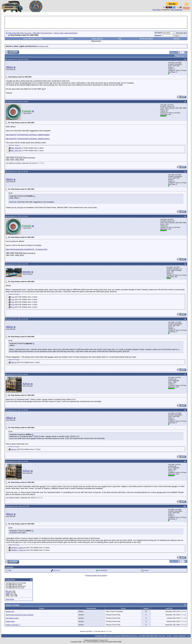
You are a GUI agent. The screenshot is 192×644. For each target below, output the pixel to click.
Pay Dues (157, 10)
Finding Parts (10, 621)
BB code (9, 591)
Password (158, 36)
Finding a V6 (10, 611)
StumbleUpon (103, 570)
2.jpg (13, 299)
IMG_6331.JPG (16, 151)
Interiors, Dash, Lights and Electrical (66, 33)
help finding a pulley (12, 618)
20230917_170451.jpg (18, 550)
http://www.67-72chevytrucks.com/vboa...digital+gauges (28, 135)
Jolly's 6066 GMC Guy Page (33, 39)
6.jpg (13, 307)
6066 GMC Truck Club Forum (43, 33)
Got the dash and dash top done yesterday (20, 615)
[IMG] (8, 594)
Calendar (176, 39)
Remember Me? (180, 33)
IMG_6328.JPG (16, 148)
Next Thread (102, 575)
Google (146, 570)
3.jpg (13, 302)
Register (71, 39)
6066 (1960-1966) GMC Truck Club (20, 33)
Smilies (8, 593)
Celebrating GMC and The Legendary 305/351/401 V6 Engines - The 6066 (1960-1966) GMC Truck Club (130, 636)
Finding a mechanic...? (13, 625)
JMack (9, 67)
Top (189, 636)
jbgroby (27, 272)
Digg (10, 570)
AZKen (26, 384)
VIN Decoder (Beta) (146, 39)
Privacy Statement (180, 636)
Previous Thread (91, 575)
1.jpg (13, 297)
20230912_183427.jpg (18, 548)
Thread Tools (180, 56)
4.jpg (13, 305)
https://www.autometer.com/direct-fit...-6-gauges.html (26, 249)
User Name (158, 33)
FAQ (120, 39)
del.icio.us (57, 570)
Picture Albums (97, 39)
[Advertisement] (96, 22)
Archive (169, 636)
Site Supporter (177, 10)
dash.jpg (14, 362)
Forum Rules (10, 599)
